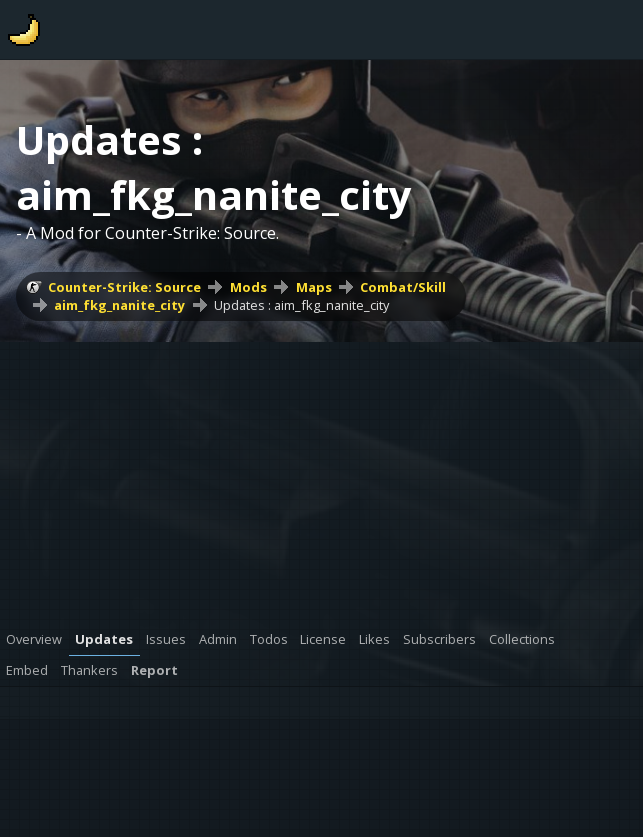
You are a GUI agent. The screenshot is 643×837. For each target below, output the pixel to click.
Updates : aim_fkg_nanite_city (301, 305)
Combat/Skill (403, 287)
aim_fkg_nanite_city (119, 305)
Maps (314, 287)
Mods (248, 287)
